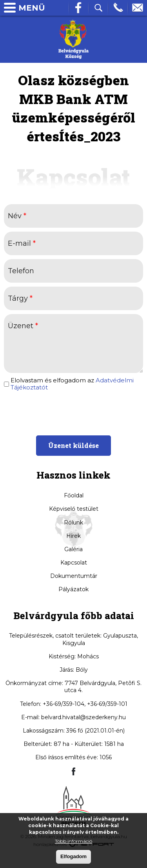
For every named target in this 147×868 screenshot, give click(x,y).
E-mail (22, 243)
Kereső (98, 8)
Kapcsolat (74, 563)
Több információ (73, 841)
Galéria (73, 549)
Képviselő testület (74, 509)
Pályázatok (73, 589)
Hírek (73, 536)
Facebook (79, 8)
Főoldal (74, 495)
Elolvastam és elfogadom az (72, 384)
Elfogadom (73, 856)
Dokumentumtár (74, 576)
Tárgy (20, 298)
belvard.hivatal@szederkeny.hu (83, 717)
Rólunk (73, 523)
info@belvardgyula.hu (138, 8)
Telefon (118, 8)
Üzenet (23, 326)
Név (17, 216)
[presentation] (73, 412)
